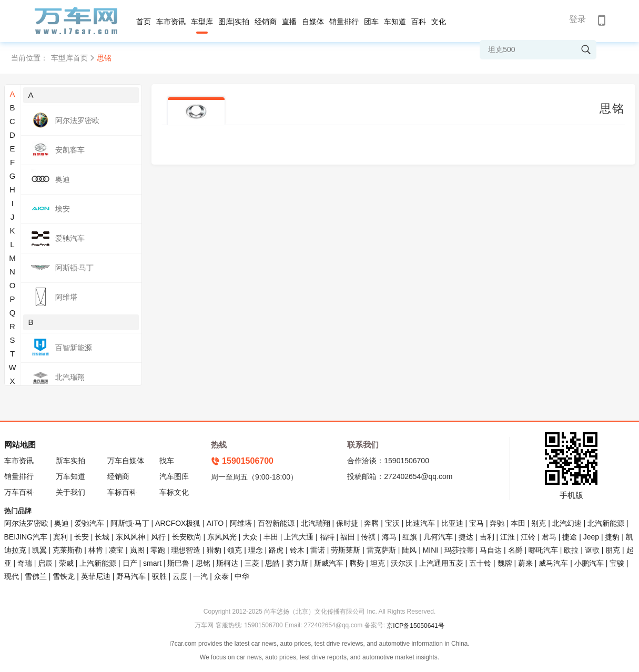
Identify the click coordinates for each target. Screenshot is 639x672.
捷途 (570, 537)
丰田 (271, 537)
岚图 (137, 550)
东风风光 (222, 537)
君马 (549, 537)
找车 (167, 461)
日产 (130, 563)
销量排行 (344, 22)
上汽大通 (299, 537)
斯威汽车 (329, 563)
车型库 (202, 22)
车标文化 (174, 492)
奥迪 (62, 523)
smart (152, 563)
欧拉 (571, 550)
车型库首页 (69, 58)
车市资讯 (171, 22)
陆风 (409, 550)
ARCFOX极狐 (178, 523)
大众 (250, 537)
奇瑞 (25, 563)
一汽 (200, 576)
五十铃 (480, 563)
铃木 (297, 550)
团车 (371, 22)
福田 (348, 537)
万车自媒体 (126, 461)
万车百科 (19, 492)
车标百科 (122, 492)
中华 (242, 576)
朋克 (613, 550)
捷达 (466, 537)
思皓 (272, 563)
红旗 (410, 537)
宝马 (476, 523)
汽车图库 (174, 476)
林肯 (96, 550)
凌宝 (116, 550)
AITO (215, 523)
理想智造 (186, 550)
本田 (518, 523)
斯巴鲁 (178, 563)
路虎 (276, 550)
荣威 (66, 563)
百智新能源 (276, 523)
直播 (289, 22)
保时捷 (347, 523)
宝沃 (392, 523)
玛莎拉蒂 (459, 550)
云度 (180, 576)
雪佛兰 (36, 576)
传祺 (368, 537)
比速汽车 (420, 523)
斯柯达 (227, 563)
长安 (82, 537)
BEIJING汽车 (26, 537)
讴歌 (592, 550)
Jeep (591, 537)
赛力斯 (297, 563)
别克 (539, 523)
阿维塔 (241, 523)
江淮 (508, 537)
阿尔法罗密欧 (27, 523)
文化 (439, 22)
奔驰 (497, 523)
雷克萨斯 (381, 550)
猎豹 (214, 550)
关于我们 (70, 492)
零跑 (158, 550)
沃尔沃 (402, 563)
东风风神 (130, 537)
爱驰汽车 (89, 523)
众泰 (221, 576)
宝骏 (617, 563)
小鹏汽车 (589, 563)
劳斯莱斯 (346, 550)
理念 (256, 550)
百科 (419, 22)
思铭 (203, 563)
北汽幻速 (567, 523)
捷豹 (612, 537)
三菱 (252, 563)
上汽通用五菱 (441, 563)
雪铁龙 (64, 576)
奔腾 (371, 523)
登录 (577, 19)
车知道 (395, 22)
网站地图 (20, 445)
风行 (158, 537)
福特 (327, 537)
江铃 (528, 537)
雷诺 (318, 550)
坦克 (378, 563)
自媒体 (313, 22)
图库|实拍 (234, 22)
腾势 (357, 563)
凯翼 (39, 550)
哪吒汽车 (543, 550)
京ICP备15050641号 (415, 626)
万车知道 (70, 476)
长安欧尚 (187, 537)
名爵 (515, 550)
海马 (389, 537)
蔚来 (525, 563)
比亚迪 (452, 523)
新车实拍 (70, 461)
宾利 (60, 537)
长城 (102, 537)
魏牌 (505, 563)
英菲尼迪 (96, 576)
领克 (235, 550)
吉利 (487, 537)
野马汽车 (131, 576)
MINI (431, 550)
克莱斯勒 (67, 550)
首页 (144, 22)
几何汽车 (438, 537)
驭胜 (159, 576)
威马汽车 (553, 563)
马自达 (491, 550)
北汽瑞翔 (316, 523)
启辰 (45, 563)
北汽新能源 (606, 523)
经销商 (266, 22)
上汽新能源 (98, 563)
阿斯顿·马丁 (130, 523)
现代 (12, 576)
